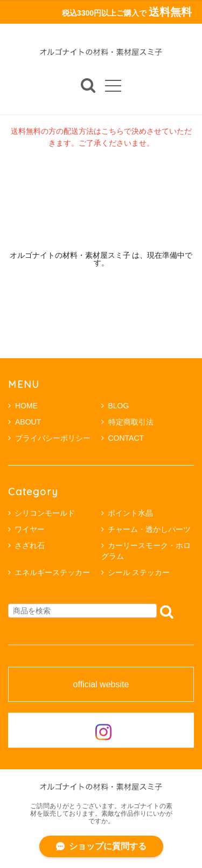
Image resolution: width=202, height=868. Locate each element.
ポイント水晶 (130, 513)
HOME (23, 406)
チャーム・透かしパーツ (149, 529)
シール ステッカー (139, 572)
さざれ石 (30, 545)
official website (101, 685)
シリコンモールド (45, 513)
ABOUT (25, 422)
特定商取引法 (127, 422)
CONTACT (123, 438)
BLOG (115, 406)
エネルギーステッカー (52, 572)
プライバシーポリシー (49, 438)
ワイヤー (30, 529)
